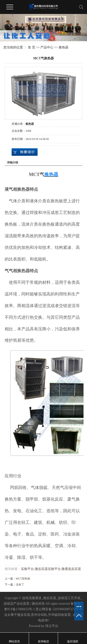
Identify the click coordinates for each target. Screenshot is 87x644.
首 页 (32, 47)
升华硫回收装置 (59, 615)
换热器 (64, 47)
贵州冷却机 (39, 615)
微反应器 (24, 615)
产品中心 (47, 47)
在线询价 (25, 152)
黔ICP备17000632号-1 (20, 609)
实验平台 (27, 569)
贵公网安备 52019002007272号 (57, 609)
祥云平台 (52, 626)
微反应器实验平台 (48, 569)
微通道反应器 (71, 569)
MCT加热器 (23, 579)
